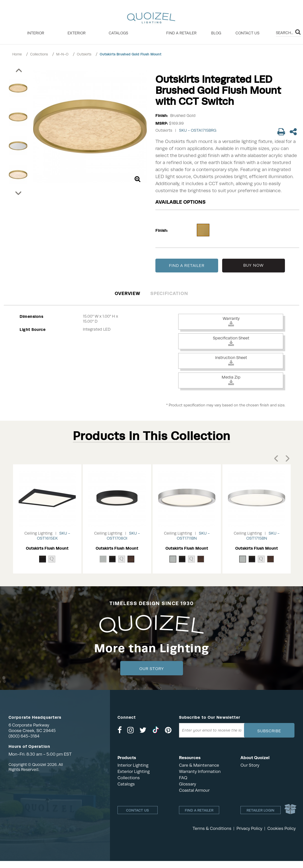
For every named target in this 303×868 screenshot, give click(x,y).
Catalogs (118, 33)
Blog (216, 33)
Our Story (151, 669)
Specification (169, 293)
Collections (39, 54)
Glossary (188, 784)
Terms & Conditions (212, 828)
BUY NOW (253, 265)
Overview (128, 293)
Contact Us (247, 33)
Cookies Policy (282, 828)
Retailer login (260, 810)
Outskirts (84, 54)
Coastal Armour (194, 790)
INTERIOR (36, 33)
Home (17, 54)
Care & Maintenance (199, 765)
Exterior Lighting (134, 772)
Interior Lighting (133, 765)
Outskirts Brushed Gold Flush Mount (131, 54)
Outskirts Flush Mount (47, 548)
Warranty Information (200, 772)
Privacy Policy (249, 828)
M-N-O (62, 54)
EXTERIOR (77, 33)
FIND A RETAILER (187, 266)
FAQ (183, 778)
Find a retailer (181, 33)
